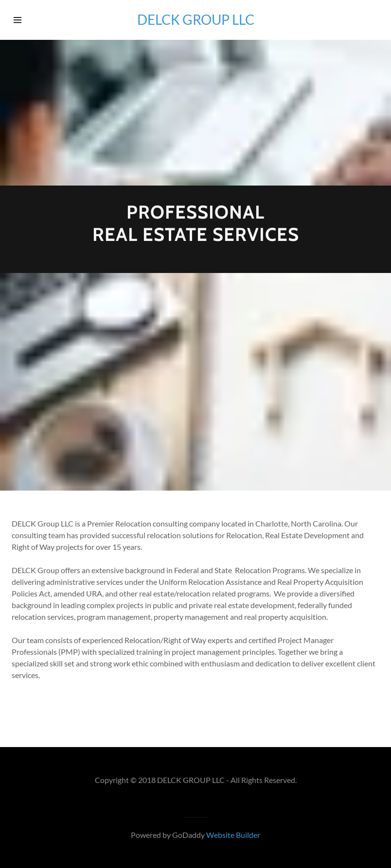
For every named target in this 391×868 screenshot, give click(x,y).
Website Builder (233, 835)
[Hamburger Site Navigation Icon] (29, 20)
